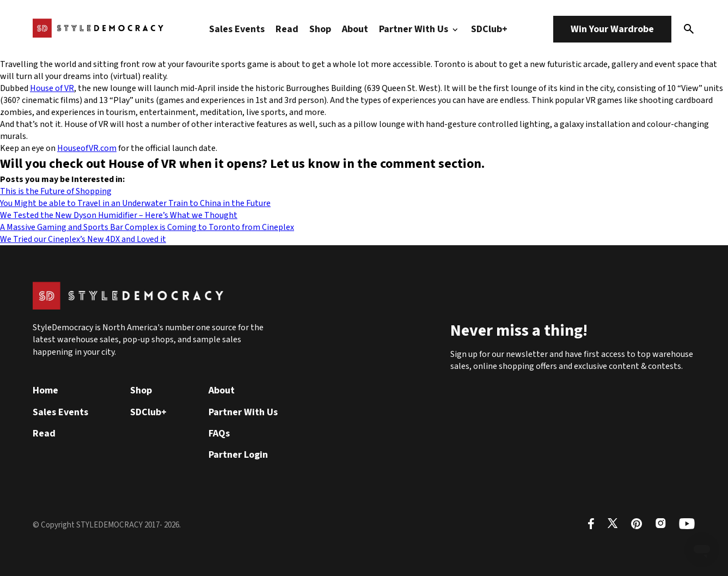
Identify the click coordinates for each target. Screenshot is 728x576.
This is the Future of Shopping (56, 191)
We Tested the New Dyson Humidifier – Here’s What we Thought (119, 215)
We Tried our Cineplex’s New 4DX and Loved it (83, 239)
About (355, 29)
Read (287, 29)
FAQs (219, 433)
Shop (320, 29)
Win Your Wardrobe (612, 29)
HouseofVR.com (87, 148)
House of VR (52, 88)
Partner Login (238, 455)
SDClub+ (489, 29)
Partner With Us (420, 29)
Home (45, 390)
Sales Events (237, 29)
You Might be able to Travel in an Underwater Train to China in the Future (135, 203)
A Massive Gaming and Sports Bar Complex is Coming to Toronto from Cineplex (147, 227)
